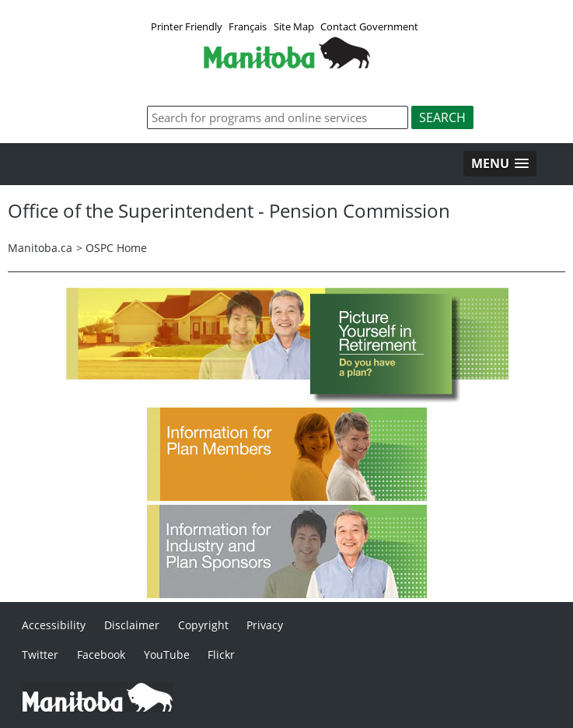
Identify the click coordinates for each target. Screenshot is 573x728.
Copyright (203, 625)
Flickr (221, 654)
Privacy (265, 625)
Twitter (40, 654)
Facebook (101, 654)
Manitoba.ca (40, 248)
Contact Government (369, 26)
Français (248, 26)
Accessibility (54, 625)
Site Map (294, 26)
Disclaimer (132, 625)
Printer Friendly (187, 26)
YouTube (167, 654)
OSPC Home (116, 248)
